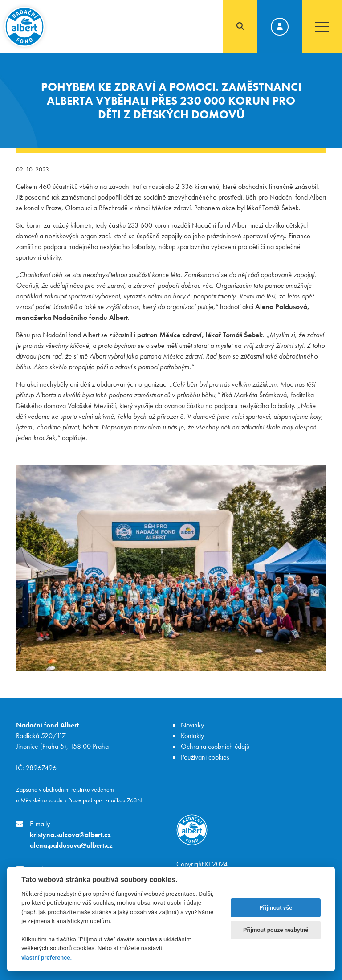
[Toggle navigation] (322, 27)
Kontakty (192, 736)
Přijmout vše (276, 908)
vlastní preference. (47, 957)
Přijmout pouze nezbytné (276, 930)
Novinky (192, 725)
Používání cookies (205, 757)
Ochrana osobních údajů (215, 746)
